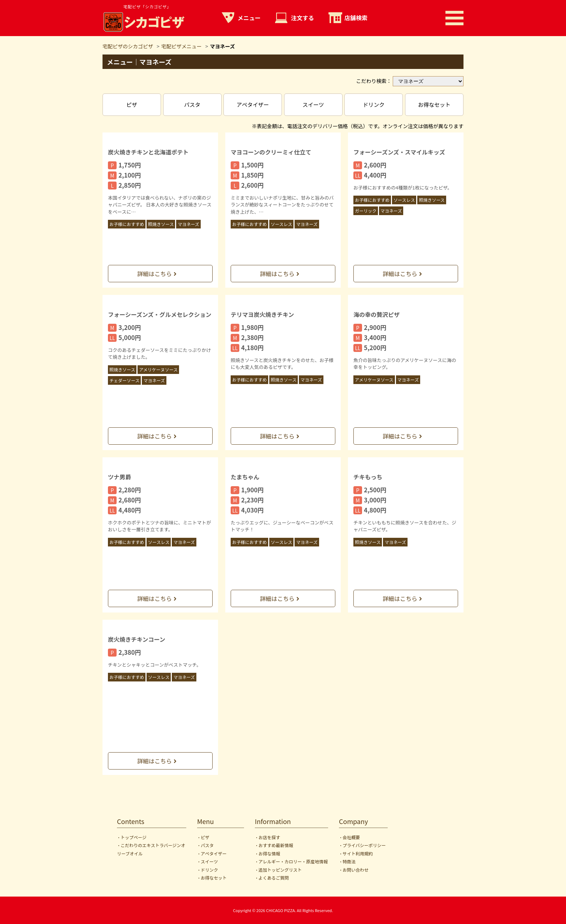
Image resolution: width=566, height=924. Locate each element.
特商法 (349, 861)
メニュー (249, 18)
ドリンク (374, 104)
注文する (302, 18)
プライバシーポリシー (364, 845)
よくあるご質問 (274, 878)
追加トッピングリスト (280, 870)
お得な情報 (269, 853)
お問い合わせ (356, 870)
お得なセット (434, 104)
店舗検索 (356, 18)
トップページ (134, 837)
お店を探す (269, 837)
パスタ (192, 104)
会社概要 (351, 837)
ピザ (132, 104)
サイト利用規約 (358, 853)
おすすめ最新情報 (276, 845)
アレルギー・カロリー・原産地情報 (293, 861)
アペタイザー (253, 104)
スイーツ (313, 104)
